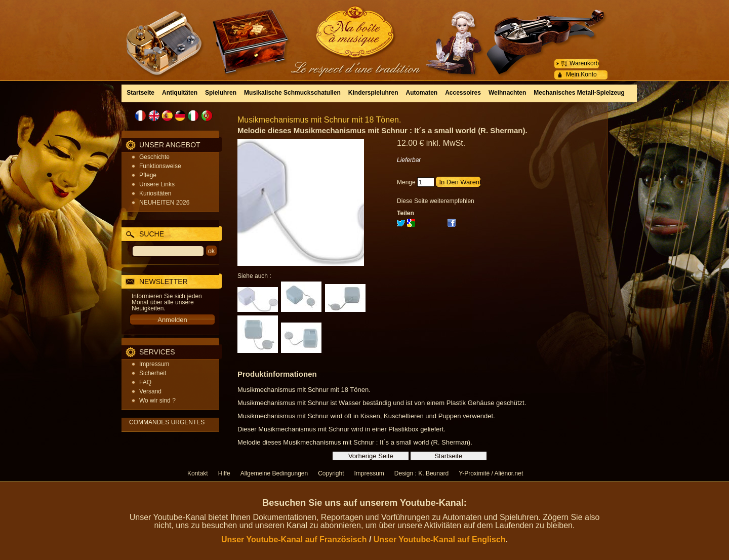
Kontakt (198, 473)
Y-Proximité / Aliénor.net (491, 473)
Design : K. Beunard (421, 473)
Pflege (148, 175)
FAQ (145, 382)
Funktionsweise (160, 166)
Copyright (331, 473)
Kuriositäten (155, 193)
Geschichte (154, 157)
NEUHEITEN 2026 (164, 203)
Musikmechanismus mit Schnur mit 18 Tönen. (319, 120)
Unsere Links (157, 184)
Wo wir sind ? (157, 401)
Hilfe (224, 473)
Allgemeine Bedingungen (274, 473)
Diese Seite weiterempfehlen (436, 201)
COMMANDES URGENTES (167, 422)
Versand (150, 391)
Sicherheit (153, 373)
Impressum (154, 364)
